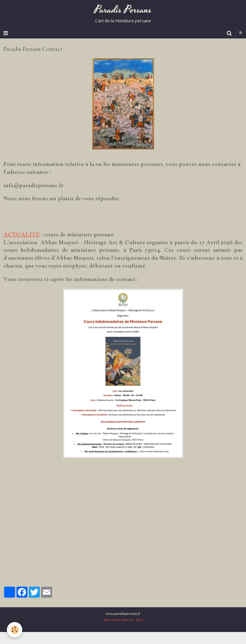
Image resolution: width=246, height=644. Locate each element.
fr (241, 33)
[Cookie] (15, 630)
